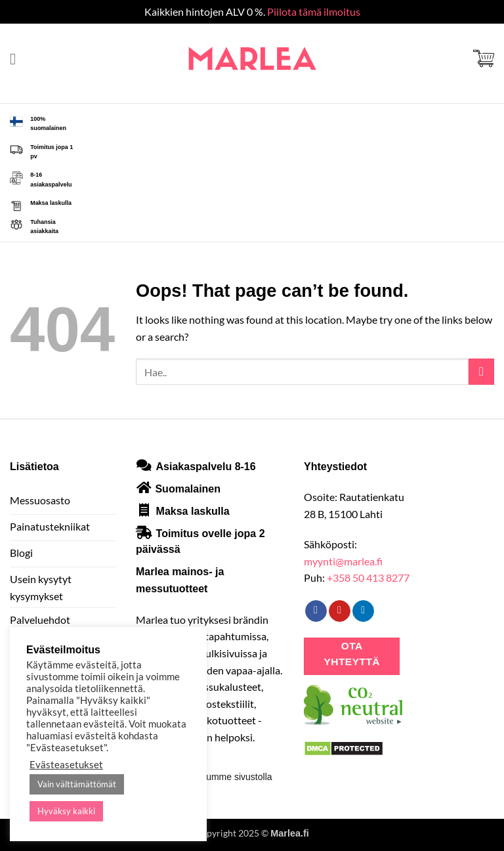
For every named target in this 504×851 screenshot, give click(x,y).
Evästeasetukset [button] (66, 765)
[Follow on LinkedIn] (363, 611)
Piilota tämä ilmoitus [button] (314, 11)
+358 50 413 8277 (368, 578)
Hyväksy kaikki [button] (66, 811)
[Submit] (481, 371)
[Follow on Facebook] (316, 611)
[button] (18, 59)
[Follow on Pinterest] (340, 611)
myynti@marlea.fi (343, 561)
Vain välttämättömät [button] (77, 784)
